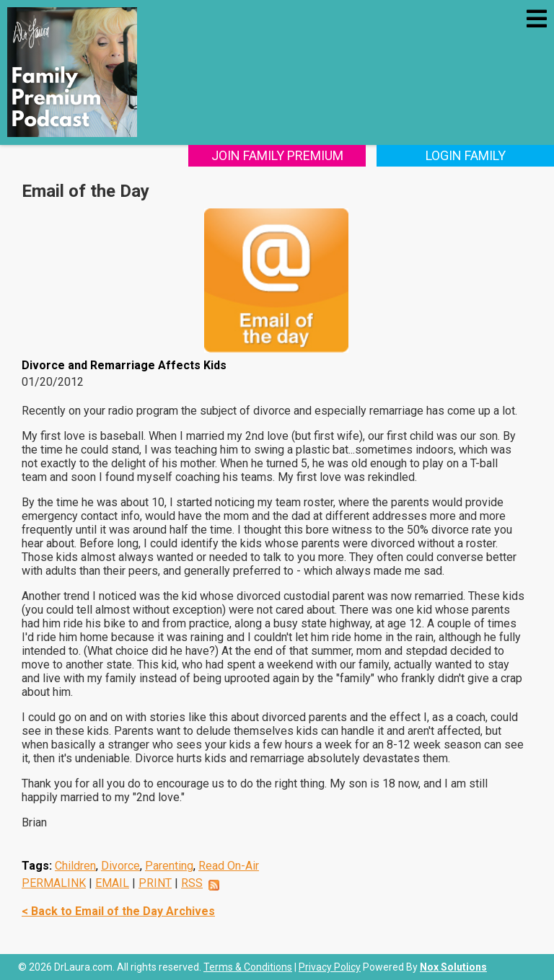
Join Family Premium (277, 155)
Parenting (169, 866)
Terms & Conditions (248, 967)
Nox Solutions (453, 967)
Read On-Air (229, 866)
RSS (192, 883)
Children (75, 866)
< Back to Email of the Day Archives (118, 911)
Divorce (120, 866)
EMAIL (112, 883)
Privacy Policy (330, 967)
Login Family (466, 155)
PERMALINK (54, 883)
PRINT (155, 883)
